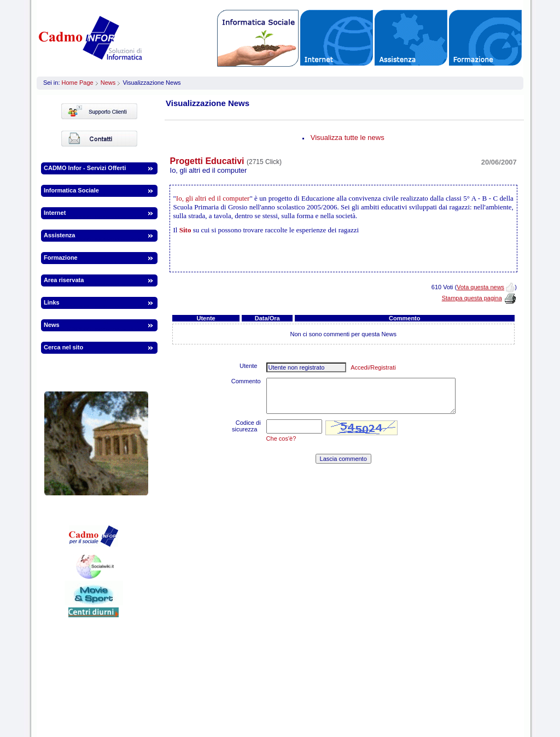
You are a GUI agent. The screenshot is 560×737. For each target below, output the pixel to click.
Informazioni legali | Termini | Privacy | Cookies (277, 710)
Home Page (78, 83)
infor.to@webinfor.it (426, 684)
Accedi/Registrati (373, 367)
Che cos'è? (281, 438)
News (108, 83)
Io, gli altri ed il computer (213, 198)
